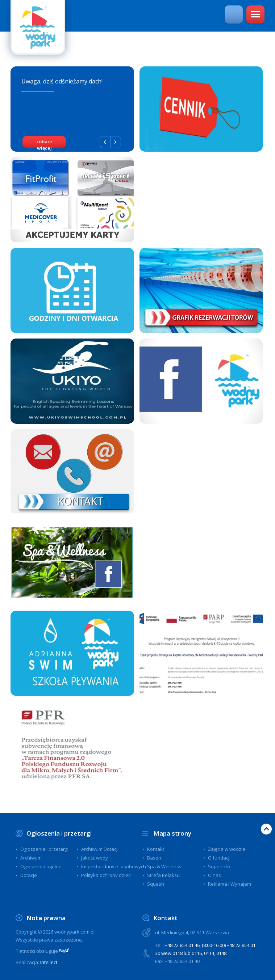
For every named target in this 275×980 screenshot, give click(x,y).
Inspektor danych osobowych (114, 866)
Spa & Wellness (164, 866)
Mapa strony (172, 833)
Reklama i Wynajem (230, 884)
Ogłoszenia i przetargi (59, 833)
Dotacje (29, 875)
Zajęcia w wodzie (227, 849)
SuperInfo (219, 866)
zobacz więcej (44, 143)
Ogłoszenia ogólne (41, 866)
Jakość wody (95, 858)
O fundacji (219, 858)
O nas (214, 875)
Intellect (49, 962)
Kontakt (156, 849)
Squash (156, 884)
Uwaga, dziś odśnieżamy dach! (62, 81)
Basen (154, 858)
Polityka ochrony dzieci (106, 875)
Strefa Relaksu (163, 875)
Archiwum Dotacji (100, 849)
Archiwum (31, 858)
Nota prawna (46, 918)
